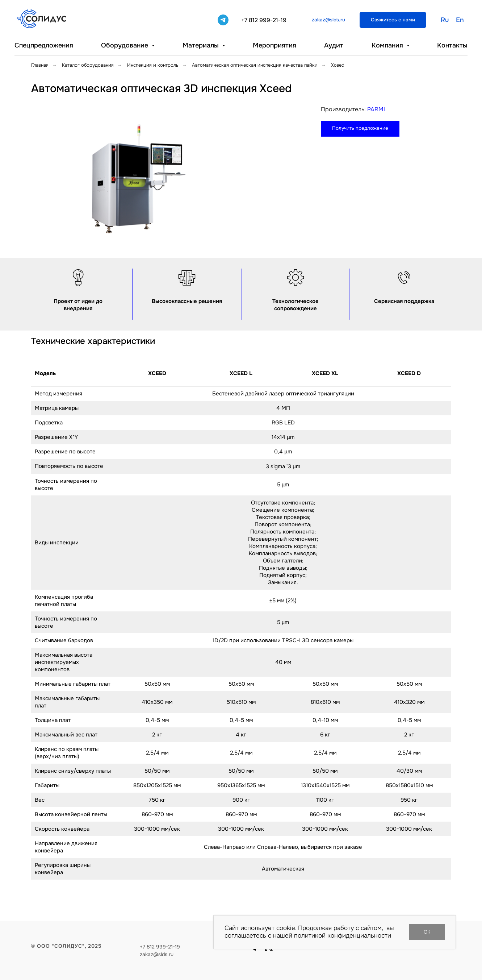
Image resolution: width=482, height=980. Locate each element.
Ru (445, 20)
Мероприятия (274, 45)
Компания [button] (388, 45)
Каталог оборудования (88, 65)
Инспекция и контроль (153, 65)
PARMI (376, 109)
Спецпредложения (44, 45)
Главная (40, 65)
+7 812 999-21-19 (264, 20)
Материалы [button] (202, 45)
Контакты (452, 45)
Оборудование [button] (125, 45)
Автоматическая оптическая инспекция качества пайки (255, 65)
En (460, 20)
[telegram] (223, 20)
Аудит (334, 45)
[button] (393, 20)
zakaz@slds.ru (157, 954)
